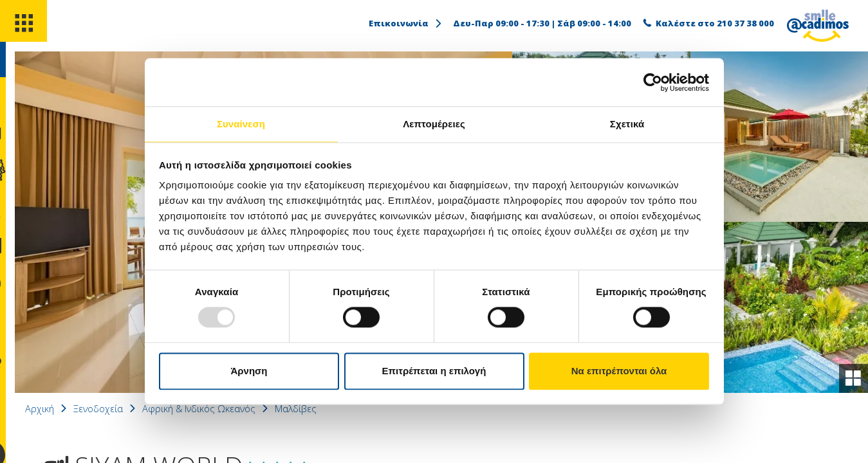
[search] (24, 70)
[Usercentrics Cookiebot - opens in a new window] (653, 82)
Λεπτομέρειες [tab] (434, 123)
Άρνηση (249, 371)
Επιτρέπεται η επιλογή (434, 371)
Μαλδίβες (347, 408)
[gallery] (851, 376)
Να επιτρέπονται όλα (619, 371)
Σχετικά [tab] (627, 123)
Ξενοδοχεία (136, 408)
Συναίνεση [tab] (241, 123)
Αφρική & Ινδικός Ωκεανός (244, 408)
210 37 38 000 (745, 23)
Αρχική (74, 408)
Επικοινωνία (406, 23)
